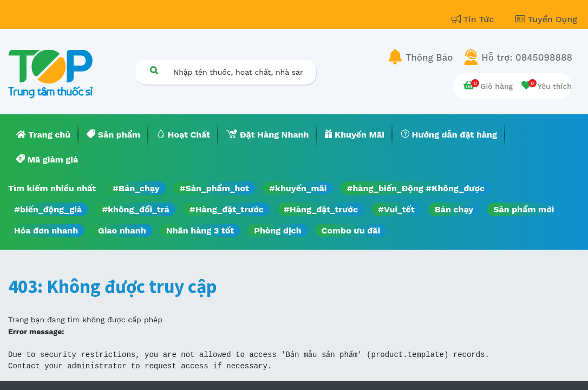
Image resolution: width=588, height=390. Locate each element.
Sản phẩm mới (524, 209)
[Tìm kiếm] (154, 70)
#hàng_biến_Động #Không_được (416, 188)
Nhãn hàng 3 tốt (200, 230)
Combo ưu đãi (351, 230)
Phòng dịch (277, 230)
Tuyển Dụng (546, 19)
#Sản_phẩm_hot (214, 188)
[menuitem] (43, 135)
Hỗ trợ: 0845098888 (527, 57)
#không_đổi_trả (136, 209)
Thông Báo (429, 57)
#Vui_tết (396, 209)
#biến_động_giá (48, 209)
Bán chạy (454, 209)
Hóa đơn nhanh (46, 230)
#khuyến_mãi (298, 188)
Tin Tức (474, 19)
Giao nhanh (122, 230)
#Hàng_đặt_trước (227, 209)
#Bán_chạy (136, 188)
